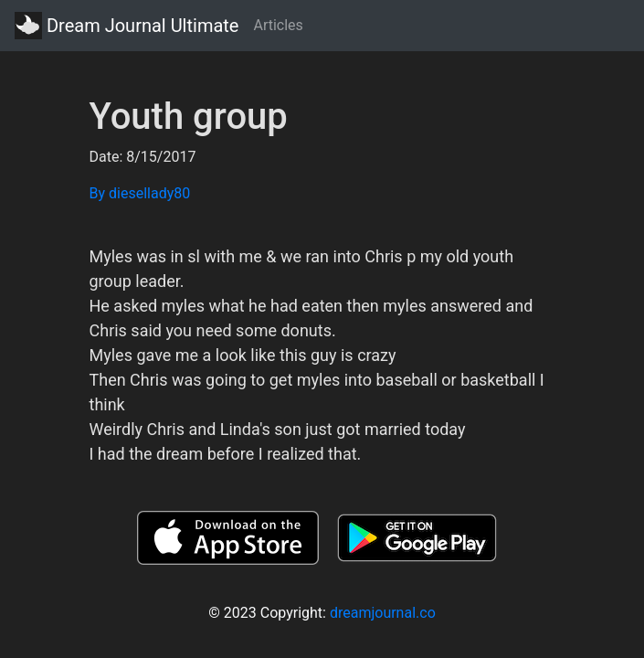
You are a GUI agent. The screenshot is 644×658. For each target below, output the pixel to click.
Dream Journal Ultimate (127, 26)
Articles (278, 25)
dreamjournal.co (383, 613)
